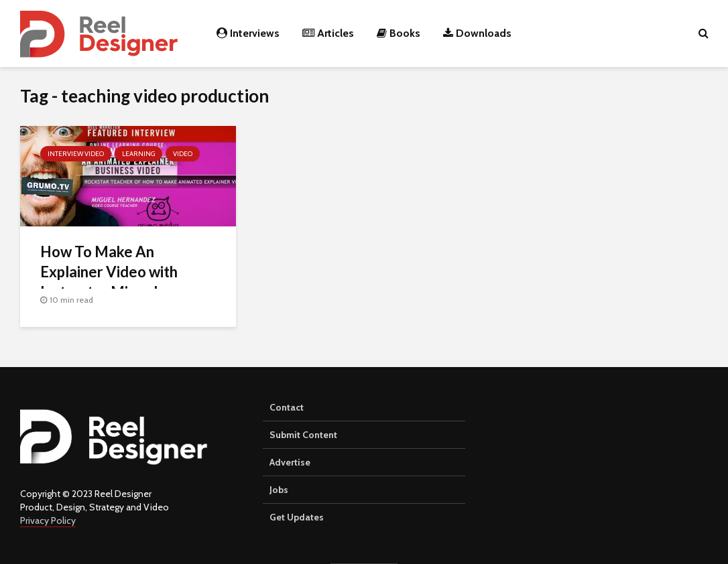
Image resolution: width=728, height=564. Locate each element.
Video (183, 154)
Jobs (279, 490)
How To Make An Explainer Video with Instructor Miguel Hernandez (109, 282)
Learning (138, 154)
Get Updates (297, 517)
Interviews (248, 33)
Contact (287, 407)
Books (399, 33)
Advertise (290, 462)
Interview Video (76, 154)
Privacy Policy (48, 520)
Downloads (477, 33)
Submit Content (303, 435)
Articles (328, 33)
